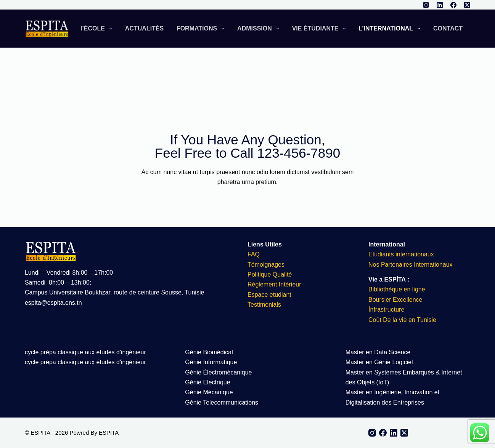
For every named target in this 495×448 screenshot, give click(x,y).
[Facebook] (453, 5)
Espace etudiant (269, 295)
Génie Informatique (211, 362)
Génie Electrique (207, 382)
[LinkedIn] (440, 5)
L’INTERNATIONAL (391, 29)
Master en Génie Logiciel (379, 362)
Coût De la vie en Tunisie (403, 320)
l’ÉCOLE (98, 29)
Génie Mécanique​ (209, 392)
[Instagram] (426, 5)
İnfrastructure (386, 310)
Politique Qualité (270, 274)
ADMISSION (260, 29)
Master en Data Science (378, 352)
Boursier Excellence (395, 300)
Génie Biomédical (209, 352)
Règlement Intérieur (274, 284)
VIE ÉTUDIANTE (321, 29)
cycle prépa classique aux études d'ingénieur (85, 352)
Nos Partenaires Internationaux (411, 265)
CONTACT (448, 28)
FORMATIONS (202, 29)
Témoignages (266, 265)
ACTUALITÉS (144, 28)
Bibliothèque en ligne (397, 289)
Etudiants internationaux (401, 254)
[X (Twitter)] (467, 5)
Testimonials (264, 305)
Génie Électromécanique (219, 372)
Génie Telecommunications (222, 402)
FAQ (254, 254)
